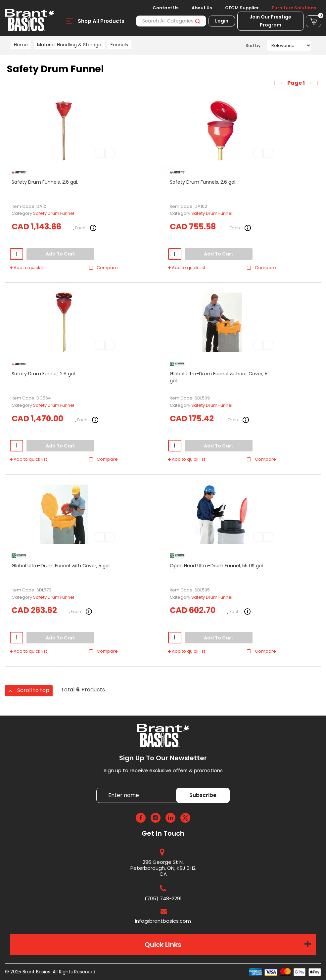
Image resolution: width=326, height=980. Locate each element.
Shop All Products (101, 21)
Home (21, 45)
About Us (202, 8)
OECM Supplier (242, 8)
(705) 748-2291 (163, 898)
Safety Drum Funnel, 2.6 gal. (44, 374)
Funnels (119, 45)
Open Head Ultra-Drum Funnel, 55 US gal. (217, 566)
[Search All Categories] (171, 21)
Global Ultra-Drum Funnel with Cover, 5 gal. (61, 566)
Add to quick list (28, 268)
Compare (103, 268)
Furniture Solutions (294, 8)
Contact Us (165, 8)
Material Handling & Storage (69, 45)
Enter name (98, 788)
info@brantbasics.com (163, 921)
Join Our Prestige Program (270, 21)
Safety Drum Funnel (54, 213)
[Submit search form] (197, 21)
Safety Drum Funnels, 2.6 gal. (45, 182)
